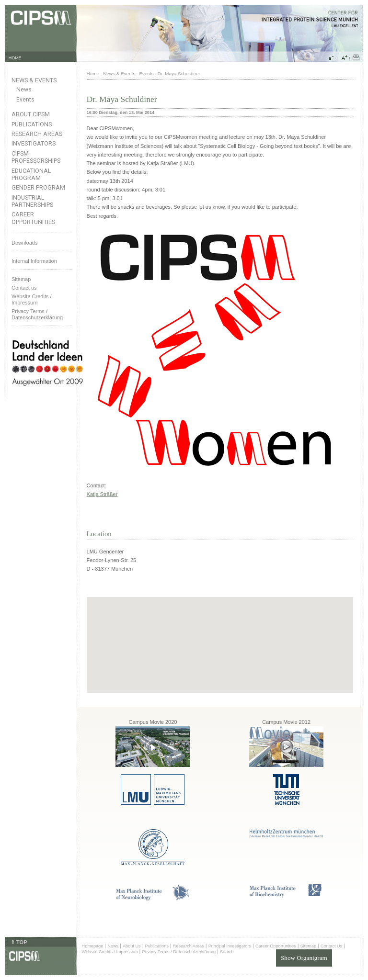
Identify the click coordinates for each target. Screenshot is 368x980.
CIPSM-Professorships (36, 157)
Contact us (24, 288)
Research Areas (37, 134)
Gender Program (38, 187)
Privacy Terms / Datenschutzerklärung (37, 314)
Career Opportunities (33, 218)
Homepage (93, 946)
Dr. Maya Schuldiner (179, 73)
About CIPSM (31, 114)
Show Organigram (304, 958)
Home (93, 73)
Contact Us (331, 946)
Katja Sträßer (102, 494)
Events (25, 100)
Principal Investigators (230, 946)
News (24, 90)
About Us (132, 946)
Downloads (24, 243)
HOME (15, 58)
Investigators (34, 143)
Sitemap (21, 279)
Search (227, 952)
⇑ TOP (19, 942)
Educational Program (31, 174)
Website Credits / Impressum (110, 952)
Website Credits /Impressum (32, 299)
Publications (32, 124)
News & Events (34, 80)
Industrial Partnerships (32, 201)
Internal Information (34, 261)
